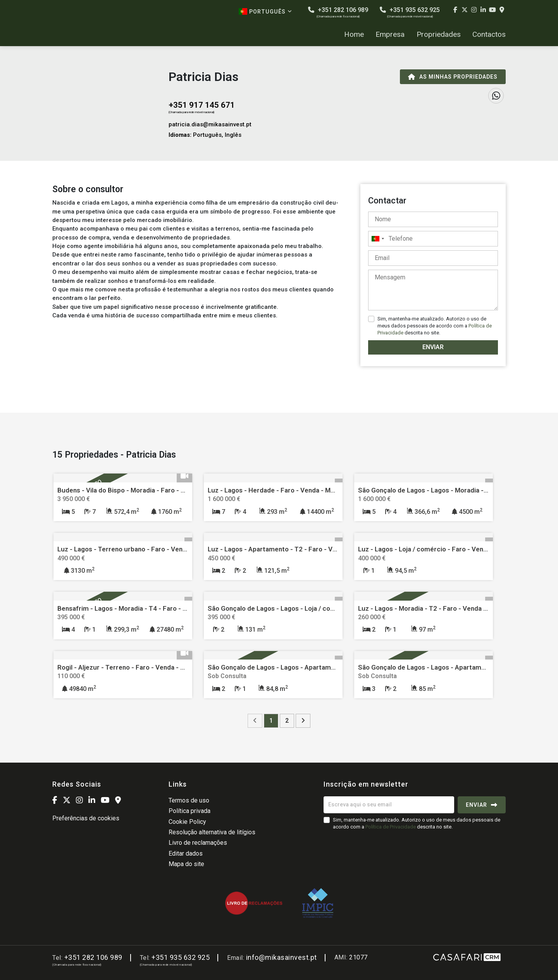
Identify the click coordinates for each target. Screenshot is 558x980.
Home (354, 34)
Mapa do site (186, 864)
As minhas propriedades (453, 77)
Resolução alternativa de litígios (212, 832)
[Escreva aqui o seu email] (389, 805)
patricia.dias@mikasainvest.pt (210, 124)
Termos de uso (189, 800)
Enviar (433, 347)
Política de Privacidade (391, 827)
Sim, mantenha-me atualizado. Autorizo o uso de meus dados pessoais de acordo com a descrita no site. (435, 326)
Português (265, 11)
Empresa (390, 34)
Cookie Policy (187, 822)
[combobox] (433, 239)
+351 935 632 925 (410, 12)
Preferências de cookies (86, 818)
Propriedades (439, 34)
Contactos (489, 34)
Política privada (189, 811)
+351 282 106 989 (338, 12)
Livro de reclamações (198, 843)
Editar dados (186, 853)
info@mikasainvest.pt (282, 957)
